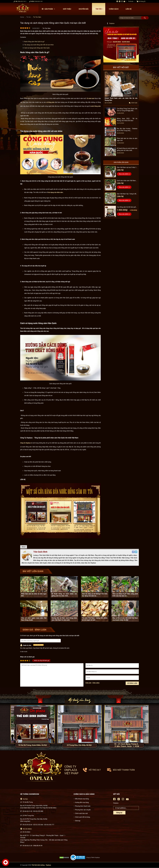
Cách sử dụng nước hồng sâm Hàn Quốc (37, 48)
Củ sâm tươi (90, 98)
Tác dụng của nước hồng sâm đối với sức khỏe (39, 45)
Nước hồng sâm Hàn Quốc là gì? (34, 42)
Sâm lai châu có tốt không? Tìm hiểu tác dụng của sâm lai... (95, 595)
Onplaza (112, 23)
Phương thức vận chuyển (83, 810)
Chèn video (96, 683)
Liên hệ (129, 9)
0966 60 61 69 (22, 1)
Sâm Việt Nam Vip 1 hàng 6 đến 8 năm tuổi (127, 194)
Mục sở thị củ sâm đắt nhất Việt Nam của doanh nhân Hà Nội (125, 619)
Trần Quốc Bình (40, 552)
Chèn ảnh (88, 683)
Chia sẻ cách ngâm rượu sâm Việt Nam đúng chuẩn (34, 619)
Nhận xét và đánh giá (27, 657)
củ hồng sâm (50, 102)
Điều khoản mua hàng (82, 799)
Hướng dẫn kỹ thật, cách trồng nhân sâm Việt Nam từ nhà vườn (64, 619)
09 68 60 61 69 (38, 1)
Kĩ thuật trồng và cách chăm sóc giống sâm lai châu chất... (64, 595)
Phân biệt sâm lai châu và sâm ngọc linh (34, 595)
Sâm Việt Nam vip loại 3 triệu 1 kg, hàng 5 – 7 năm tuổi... (127, 168)
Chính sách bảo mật (81, 813)
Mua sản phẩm (124, 174)
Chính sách (114, 9)
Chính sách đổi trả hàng (83, 817)
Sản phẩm (49, 9)
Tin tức (100, 9)
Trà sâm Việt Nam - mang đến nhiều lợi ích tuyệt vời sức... (95, 619)
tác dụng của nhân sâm (56, 192)
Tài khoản (131, 1)
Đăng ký (119, 813)
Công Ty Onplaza (25, 443)
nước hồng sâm (96, 106)
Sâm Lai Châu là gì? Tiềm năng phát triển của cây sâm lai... (125, 595)
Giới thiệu (67, 9)
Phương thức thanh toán (83, 806)
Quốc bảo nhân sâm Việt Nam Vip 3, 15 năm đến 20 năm (126, 181)
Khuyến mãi (84, 9)
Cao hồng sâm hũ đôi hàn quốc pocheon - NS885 (127, 207)
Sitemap (78, 821)
